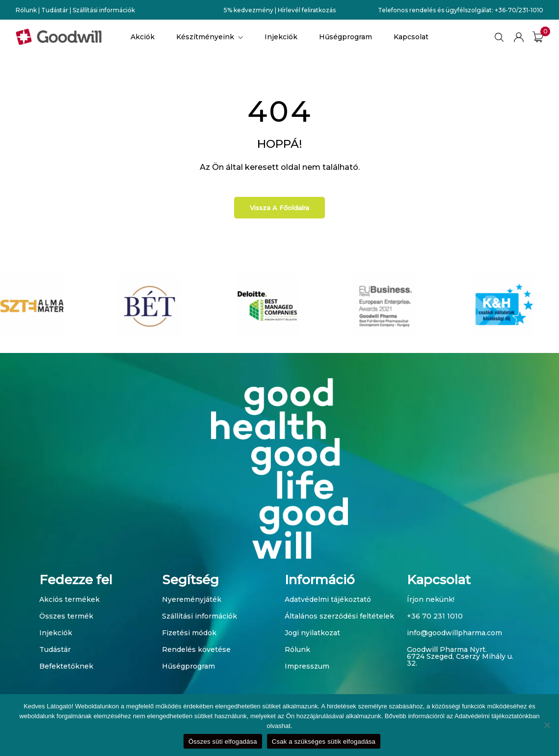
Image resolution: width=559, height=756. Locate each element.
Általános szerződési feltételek (339, 616)
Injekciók (56, 633)
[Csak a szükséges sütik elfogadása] (547, 725)
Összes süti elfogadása (223, 742)
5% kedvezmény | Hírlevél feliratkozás (280, 10)
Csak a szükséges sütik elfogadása (324, 742)
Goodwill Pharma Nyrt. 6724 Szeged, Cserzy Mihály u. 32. (460, 656)
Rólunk (26, 10)
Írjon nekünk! (431, 599)
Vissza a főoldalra (279, 208)
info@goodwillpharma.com (454, 633)
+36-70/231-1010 (519, 10)
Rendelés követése (196, 649)
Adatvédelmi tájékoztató (328, 599)
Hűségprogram (188, 666)
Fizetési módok (189, 633)
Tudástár (55, 10)
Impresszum (307, 666)
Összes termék (66, 616)
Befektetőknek (66, 666)
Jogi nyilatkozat (312, 633)
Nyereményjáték (192, 599)
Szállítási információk (104, 10)
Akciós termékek (69, 599)
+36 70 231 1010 (435, 616)
